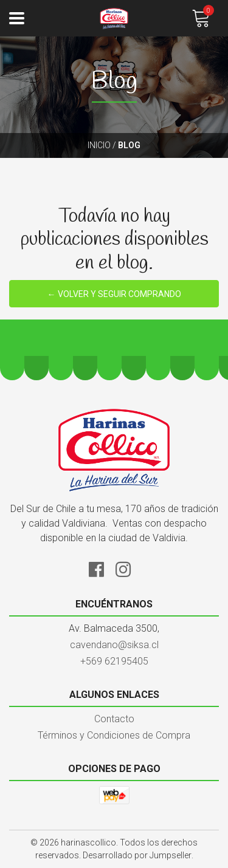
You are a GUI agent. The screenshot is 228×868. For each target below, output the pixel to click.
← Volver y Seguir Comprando (114, 294)
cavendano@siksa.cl (114, 645)
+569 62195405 (114, 661)
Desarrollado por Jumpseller (137, 855)
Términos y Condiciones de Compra (114, 735)
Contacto (114, 719)
